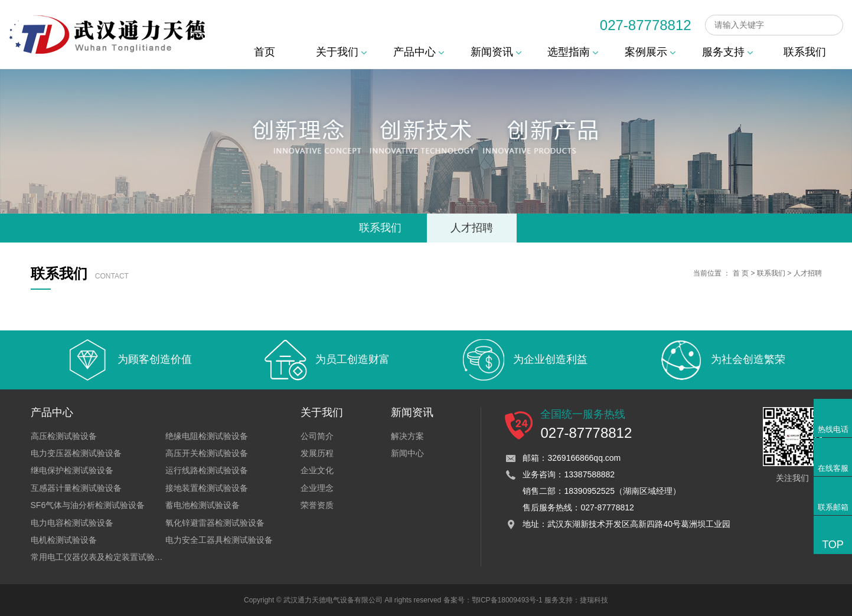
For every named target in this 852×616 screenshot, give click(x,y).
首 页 (741, 273)
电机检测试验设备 (64, 540)
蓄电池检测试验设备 (203, 505)
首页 (265, 52)
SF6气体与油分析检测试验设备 (88, 505)
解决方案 (407, 436)
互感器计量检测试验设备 (76, 488)
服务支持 (727, 52)
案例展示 (650, 52)
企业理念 (317, 488)
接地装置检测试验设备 (207, 488)
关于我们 (341, 52)
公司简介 (317, 436)
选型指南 (573, 52)
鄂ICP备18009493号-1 (507, 600)
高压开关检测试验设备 (207, 453)
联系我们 (805, 52)
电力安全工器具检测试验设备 (219, 540)
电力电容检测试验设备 (72, 523)
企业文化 (317, 470)
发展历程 (317, 453)
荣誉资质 (317, 505)
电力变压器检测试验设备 (76, 453)
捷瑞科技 (594, 600)
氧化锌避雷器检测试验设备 (215, 523)
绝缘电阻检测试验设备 (207, 436)
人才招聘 (472, 228)
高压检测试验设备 (64, 436)
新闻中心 (407, 453)
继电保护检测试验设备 (72, 470)
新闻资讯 (496, 52)
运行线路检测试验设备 (207, 470)
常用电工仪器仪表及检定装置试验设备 (101, 557)
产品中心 (419, 52)
